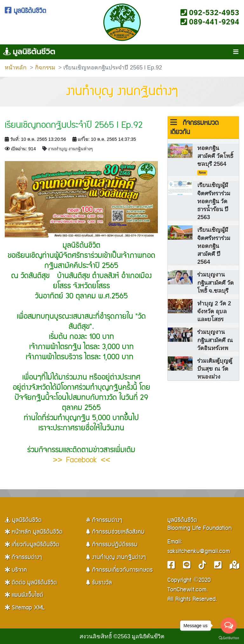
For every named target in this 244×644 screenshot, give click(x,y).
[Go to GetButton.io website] (229, 638)
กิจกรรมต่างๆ (23, 557)
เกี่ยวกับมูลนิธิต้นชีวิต (32, 545)
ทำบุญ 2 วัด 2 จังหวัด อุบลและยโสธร (214, 311)
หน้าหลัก (16, 67)
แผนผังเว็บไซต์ (24, 595)
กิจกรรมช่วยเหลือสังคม (115, 532)
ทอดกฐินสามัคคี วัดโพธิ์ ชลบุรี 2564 (215, 159)
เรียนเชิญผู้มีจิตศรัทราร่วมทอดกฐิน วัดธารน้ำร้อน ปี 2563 (214, 201)
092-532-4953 (210, 12)
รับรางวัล (99, 583)
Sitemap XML (25, 608)
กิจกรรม (45, 67)
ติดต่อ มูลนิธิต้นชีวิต (31, 583)
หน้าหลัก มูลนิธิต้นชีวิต (34, 532)
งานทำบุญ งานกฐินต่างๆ (122, 92)
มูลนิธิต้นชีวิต (25, 11)
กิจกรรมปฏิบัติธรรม (112, 545)
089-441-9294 (210, 22)
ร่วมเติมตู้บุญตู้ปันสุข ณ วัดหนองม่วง (215, 368)
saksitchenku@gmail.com (199, 551)
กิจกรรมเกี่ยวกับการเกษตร (119, 570)
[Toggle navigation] (236, 52)
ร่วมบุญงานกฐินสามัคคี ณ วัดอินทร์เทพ (215, 339)
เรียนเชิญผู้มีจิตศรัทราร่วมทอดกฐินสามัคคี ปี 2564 (214, 245)
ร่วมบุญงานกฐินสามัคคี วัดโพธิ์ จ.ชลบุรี (216, 282)
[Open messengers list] (229, 626)
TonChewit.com (187, 590)
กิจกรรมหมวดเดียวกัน (194, 128)
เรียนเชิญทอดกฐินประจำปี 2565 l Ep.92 (74, 125)
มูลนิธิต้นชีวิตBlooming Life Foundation (200, 524)
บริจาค (16, 570)
